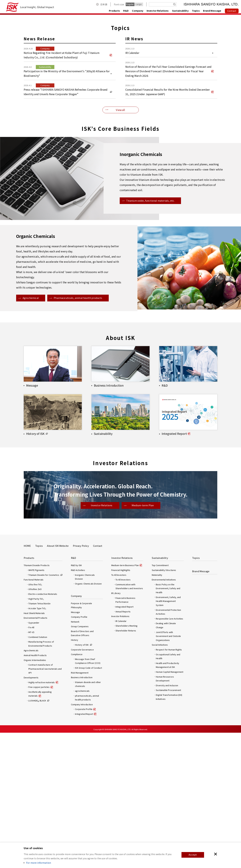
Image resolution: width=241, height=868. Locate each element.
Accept (192, 855)
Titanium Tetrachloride (39, 739)
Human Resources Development (165, 814)
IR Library (116, 728)
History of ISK (82, 780)
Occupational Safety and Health (168, 792)
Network (75, 757)
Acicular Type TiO (37, 744)
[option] (120, 81)
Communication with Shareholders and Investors (129, 722)
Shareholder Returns (126, 766)
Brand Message (212, 11)
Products (114, 11)
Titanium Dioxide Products (37, 701)
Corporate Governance (82, 785)
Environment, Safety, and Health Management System (168, 736)
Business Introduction (82, 813)
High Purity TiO (36, 734)
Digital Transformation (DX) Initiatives (169, 832)
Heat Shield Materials (34, 748)
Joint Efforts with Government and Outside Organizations (168, 771)
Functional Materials (34, 715)
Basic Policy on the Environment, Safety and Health (168, 724)
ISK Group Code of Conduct (88, 803)
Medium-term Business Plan (125, 701)
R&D (126, 11)
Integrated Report (125, 742)
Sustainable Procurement (168, 825)
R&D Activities (78, 705)
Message (75, 747)
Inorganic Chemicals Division (85, 712)
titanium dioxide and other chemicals (88, 819)
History (75, 775)
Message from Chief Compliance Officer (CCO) (88, 796)
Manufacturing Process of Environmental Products (41, 779)
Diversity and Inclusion (167, 821)
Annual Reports (123, 747)
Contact (98, 681)
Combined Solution (38, 772)
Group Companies (80, 762)
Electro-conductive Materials (43, 729)
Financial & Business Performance (125, 735)
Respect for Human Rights (169, 785)
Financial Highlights (121, 705)
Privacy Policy (81, 681)
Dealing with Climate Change (166, 761)
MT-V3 (31, 767)
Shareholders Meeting (126, 761)
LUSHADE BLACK (37, 836)
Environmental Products (36, 753)
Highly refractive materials (42, 818)
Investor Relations (158, 11)
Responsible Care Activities (169, 754)
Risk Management (80, 808)
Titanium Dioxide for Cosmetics (44, 710)
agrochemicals (82, 826)
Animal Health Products (35, 791)
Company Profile (79, 752)
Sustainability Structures (164, 705)
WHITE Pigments (36, 705)
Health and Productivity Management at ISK (167, 800)
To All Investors (123, 715)
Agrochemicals (31, 786)
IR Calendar (121, 756)
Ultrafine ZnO (35, 724)
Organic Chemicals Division (88, 719)
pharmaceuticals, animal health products (87, 833)
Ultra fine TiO (35, 720)
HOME (27, 681)
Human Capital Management (170, 807)
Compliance (77, 790)
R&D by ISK (76, 701)
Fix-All (31, 763)
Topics (196, 11)
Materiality (157, 710)
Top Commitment (160, 701)
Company (138, 11)
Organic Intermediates (35, 795)
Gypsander (34, 758)
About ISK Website (58, 681)
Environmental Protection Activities (168, 747)
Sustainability (180, 11)
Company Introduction (82, 840)
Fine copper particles (39, 822)
